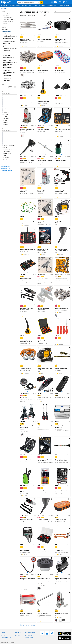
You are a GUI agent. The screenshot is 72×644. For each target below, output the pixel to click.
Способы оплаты (5, 168)
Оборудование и (7, 32)
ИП (6, 147)
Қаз (52, 2)
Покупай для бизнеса (39, 6)
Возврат (3, 636)
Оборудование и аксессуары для (7, 69)
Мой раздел (47, 3)
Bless (8, 149)
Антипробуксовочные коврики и (9, 60)
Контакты (4, 172)
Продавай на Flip (27, 6)
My (6, 143)
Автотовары (4, 8)
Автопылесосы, (7, 51)
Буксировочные (9, 42)
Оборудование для (10, 62)
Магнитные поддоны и (9, 73)
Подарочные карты (64, 6)
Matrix (7, 100)
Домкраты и (9, 47)
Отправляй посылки (15, 6)
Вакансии (18, 636)
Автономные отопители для (10, 55)
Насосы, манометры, (8, 39)
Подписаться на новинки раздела (62, 12)
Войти (46, 2)
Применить (15, 87)
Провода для (7, 44)
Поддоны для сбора (8, 65)
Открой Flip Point (52, 6)
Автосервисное (7, 76)
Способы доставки (6, 166)
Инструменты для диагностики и (10, 36)
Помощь (3, 632)
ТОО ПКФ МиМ (9, 145)
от (4, 87)
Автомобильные (10, 49)
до (10, 87)
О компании (18, 632)
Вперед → (34, 625)
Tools (8, 135)
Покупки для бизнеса (7, 170)
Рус (55, 2)
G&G (7, 151)
